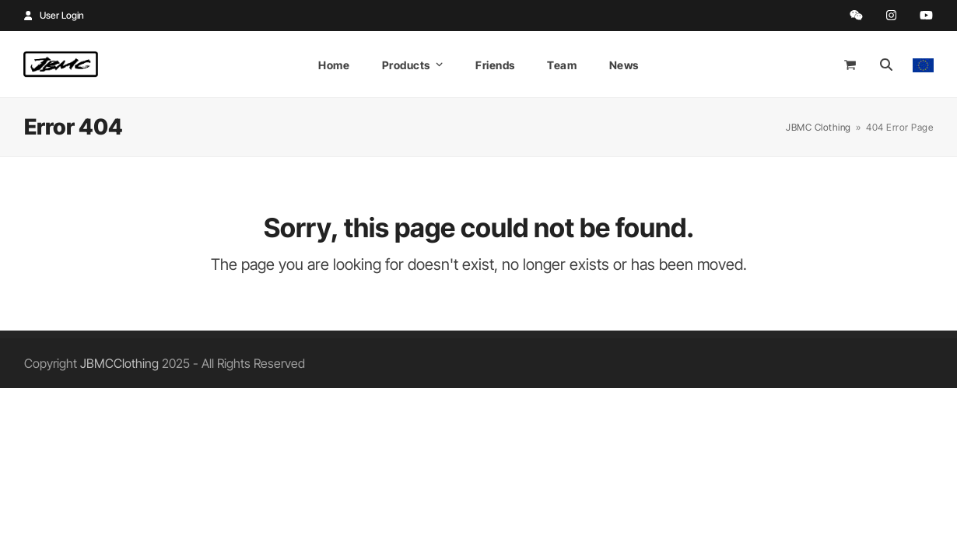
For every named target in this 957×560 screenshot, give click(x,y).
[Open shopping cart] (852, 65)
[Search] (886, 65)
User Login (62, 15)
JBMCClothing (119, 363)
